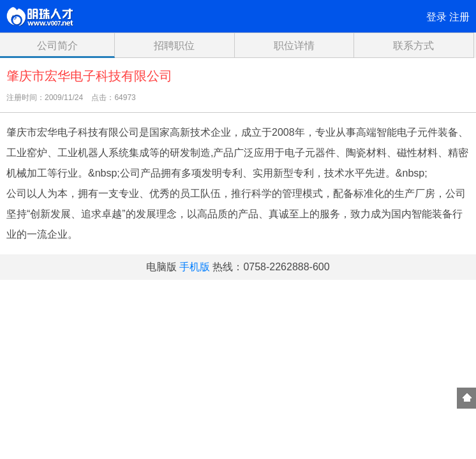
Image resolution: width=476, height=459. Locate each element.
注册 (459, 17)
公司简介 (57, 46)
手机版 (195, 267)
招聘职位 (174, 46)
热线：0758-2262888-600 (271, 267)
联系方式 (413, 46)
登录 (436, 17)
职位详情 (294, 46)
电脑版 (161, 267)
